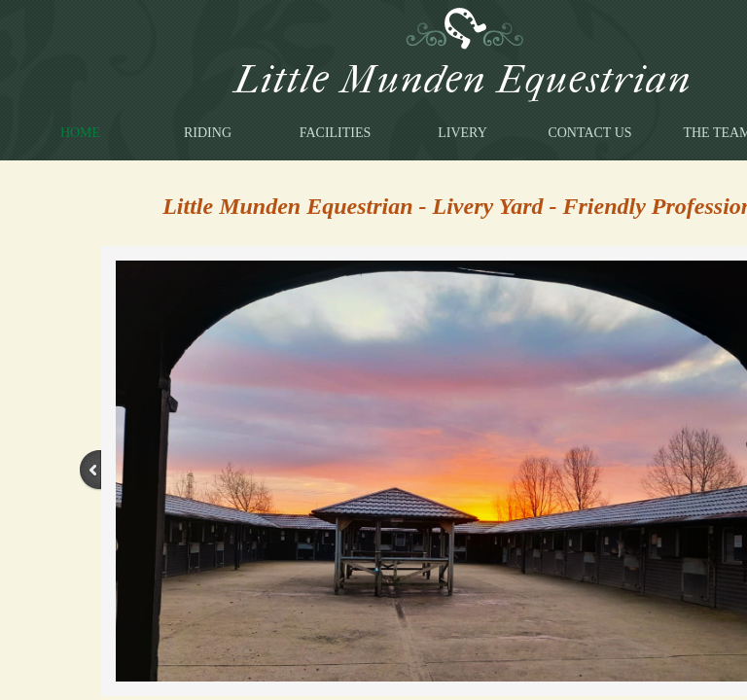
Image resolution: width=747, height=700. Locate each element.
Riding (208, 133)
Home (80, 133)
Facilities (336, 133)
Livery (462, 133)
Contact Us (589, 133)
